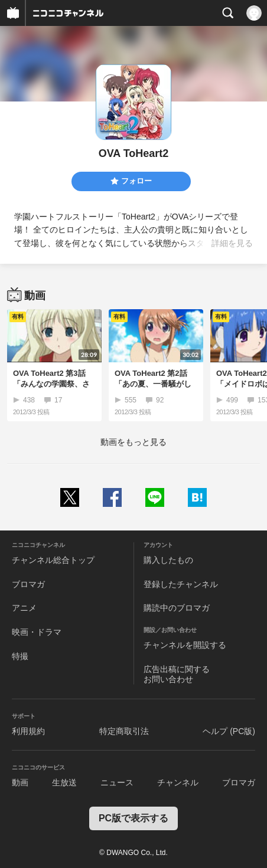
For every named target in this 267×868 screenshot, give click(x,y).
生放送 (64, 782)
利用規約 (28, 731)
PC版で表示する (133, 818)
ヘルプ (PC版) (229, 731)
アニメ (24, 608)
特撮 (20, 656)
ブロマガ (28, 584)
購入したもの (168, 560)
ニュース (117, 782)
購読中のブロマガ (177, 608)
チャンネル (178, 782)
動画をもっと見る (133, 442)
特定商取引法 (124, 731)
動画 (20, 782)
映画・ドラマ (37, 632)
